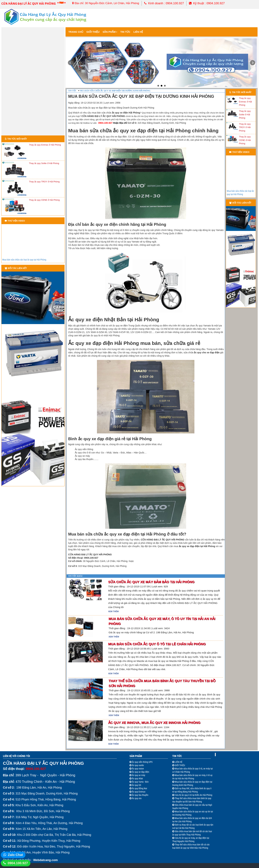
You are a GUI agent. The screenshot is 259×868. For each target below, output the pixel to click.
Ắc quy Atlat (137, 778)
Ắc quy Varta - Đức (140, 782)
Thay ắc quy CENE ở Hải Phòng (44, 200)
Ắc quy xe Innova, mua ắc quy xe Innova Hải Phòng (154, 723)
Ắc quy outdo (138, 765)
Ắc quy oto (137, 798)
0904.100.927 (18, 863)
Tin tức (125, 32)
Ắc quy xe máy (138, 775)
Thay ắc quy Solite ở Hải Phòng (44, 163)
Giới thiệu (93, 32)
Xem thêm (113, 611)
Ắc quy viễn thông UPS (142, 762)
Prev (71, 63)
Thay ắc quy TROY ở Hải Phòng (44, 182)
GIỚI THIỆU (180, 765)
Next (253, 63)
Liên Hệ (138, 32)
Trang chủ (76, 32)
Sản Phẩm (110, 32)
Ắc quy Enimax (138, 792)
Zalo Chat (15, 855)
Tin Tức (177, 756)
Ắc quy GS (136, 785)
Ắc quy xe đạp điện (140, 772)
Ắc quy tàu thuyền (140, 795)
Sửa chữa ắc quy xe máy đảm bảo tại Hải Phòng (151, 582)
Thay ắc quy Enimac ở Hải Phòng (45, 145)
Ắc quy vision (138, 769)
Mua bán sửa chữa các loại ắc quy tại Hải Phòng (24, 260)
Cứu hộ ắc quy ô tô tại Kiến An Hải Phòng (193, 795)
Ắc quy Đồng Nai (139, 788)
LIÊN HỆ (178, 762)
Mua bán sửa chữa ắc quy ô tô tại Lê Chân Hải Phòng (157, 644)
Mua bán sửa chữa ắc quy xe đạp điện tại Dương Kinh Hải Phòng (115, 91)
